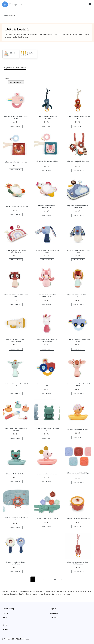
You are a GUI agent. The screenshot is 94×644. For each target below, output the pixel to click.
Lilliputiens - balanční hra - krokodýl (47, 519)
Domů (5, 16)
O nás (5, 625)
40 (55, 579)
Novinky (6, 613)
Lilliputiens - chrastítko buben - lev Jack (78, 519)
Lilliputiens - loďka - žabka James (16, 474)
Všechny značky (9, 609)
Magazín (53, 609)
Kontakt (6, 629)
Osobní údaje (54, 618)
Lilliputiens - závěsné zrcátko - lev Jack (16, 207)
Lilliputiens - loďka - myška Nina (47, 474)
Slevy (5, 618)
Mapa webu (54, 613)
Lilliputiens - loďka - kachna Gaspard (78, 429)
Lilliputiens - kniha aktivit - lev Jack (16, 162)
